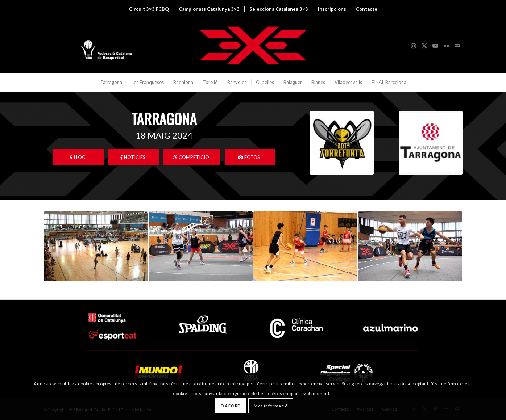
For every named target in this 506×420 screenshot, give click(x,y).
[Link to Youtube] (435, 46)
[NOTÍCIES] (134, 157)
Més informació (271, 406)
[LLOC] (78, 157)
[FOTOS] (250, 157)
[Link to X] (424, 46)
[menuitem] (149, 9)
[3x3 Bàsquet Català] (253, 46)
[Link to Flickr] (446, 46)
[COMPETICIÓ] (192, 157)
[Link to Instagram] (414, 46)
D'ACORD (231, 406)
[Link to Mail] (457, 46)
